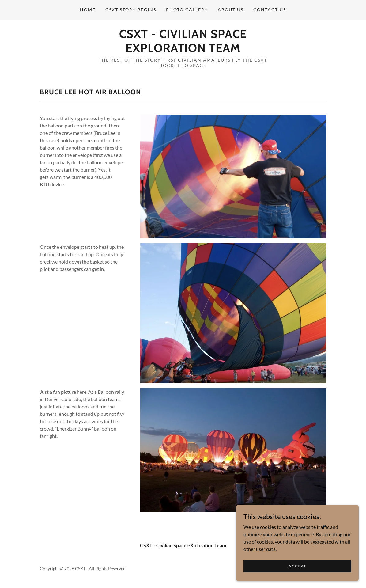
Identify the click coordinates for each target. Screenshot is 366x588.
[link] (183, 50)
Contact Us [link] (270, 10)
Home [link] (88, 10)
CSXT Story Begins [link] (131, 10)
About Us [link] (231, 10)
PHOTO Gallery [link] (187, 10)
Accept (297, 566)
